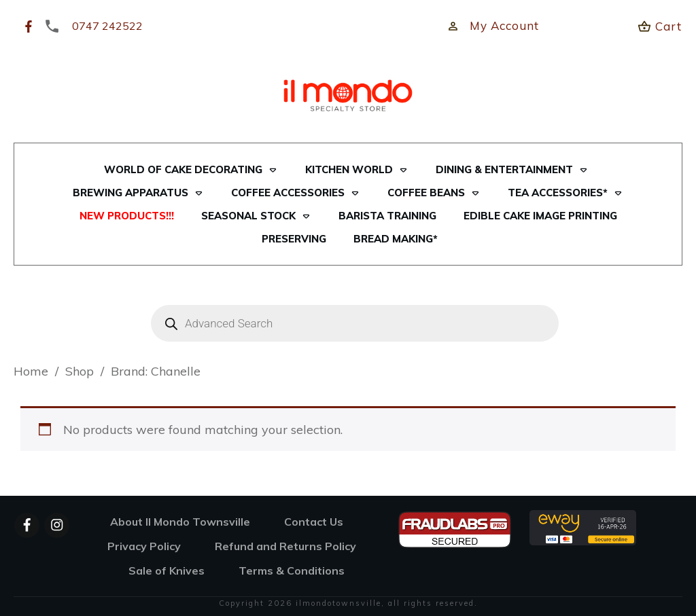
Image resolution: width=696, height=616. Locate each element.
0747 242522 (107, 26)
